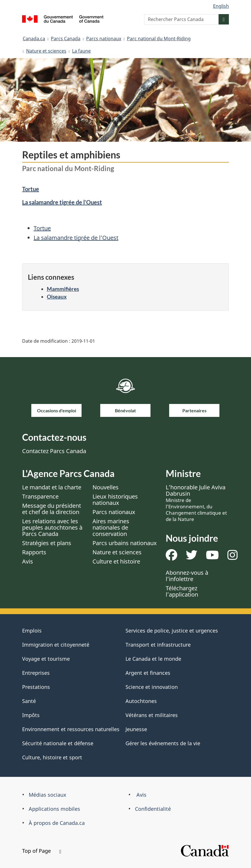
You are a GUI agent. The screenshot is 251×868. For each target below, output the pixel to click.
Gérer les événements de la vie (163, 743)
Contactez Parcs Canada (54, 451)
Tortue (31, 189)
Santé (29, 701)
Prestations (36, 687)
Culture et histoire (116, 561)
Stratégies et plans (47, 543)
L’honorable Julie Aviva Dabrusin (196, 503)
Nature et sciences (46, 51)
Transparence (40, 496)
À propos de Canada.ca (57, 823)
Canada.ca (34, 39)
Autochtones (141, 701)
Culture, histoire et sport (52, 757)
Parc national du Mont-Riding (159, 39)
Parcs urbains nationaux (125, 543)
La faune (81, 51)
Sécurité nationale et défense (58, 743)
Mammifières (63, 289)
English (221, 6)
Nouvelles (106, 487)
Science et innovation (152, 687)
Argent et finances (148, 673)
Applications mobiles (54, 809)
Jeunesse (136, 729)
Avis (28, 561)
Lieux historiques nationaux (115, 500)
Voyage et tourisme (46, 659)
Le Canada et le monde (153, 659)
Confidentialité (153, 809)
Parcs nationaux (104, 39)
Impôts (31, 715)
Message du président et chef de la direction (52, 509)
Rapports (34, 552)
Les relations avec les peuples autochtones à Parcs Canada (52, 527)
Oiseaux (57, 297)
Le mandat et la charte (52, 487)
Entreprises (36, 673)
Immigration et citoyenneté (56, 645)
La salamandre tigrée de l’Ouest (62, 202)
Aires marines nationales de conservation (111, 527)
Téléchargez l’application (182, 591)
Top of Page (42, 851)
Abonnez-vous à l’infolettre (187, 576)
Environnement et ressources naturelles (71, 729)
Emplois (32, 631)
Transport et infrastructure (158, 645)
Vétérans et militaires (152, 715)
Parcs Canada (66, 39)
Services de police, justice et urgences (172, 631)
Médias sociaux (48, 795)
